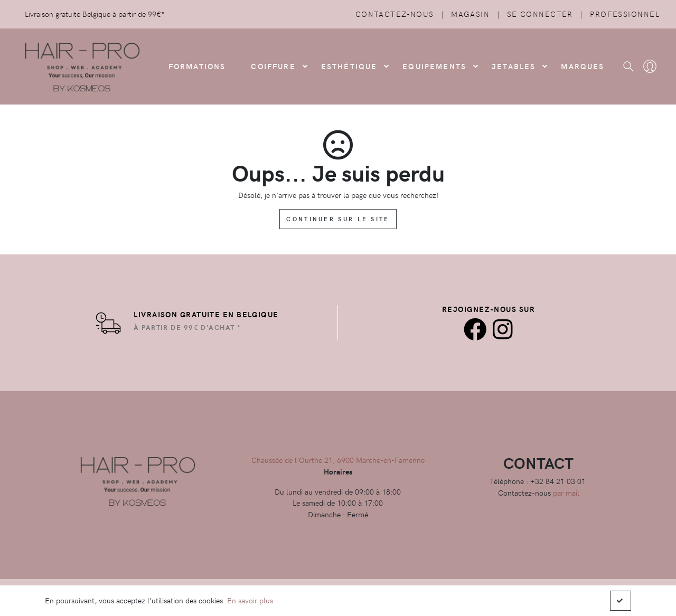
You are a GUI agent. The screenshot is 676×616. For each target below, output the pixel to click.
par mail (566, 492)
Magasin (470, 14)
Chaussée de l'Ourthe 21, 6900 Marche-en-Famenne (338, 460)
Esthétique (349, 66)
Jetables (514, 66)
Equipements (434, 66)
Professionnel (625, 14)
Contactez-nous (395, 14)
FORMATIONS (197, 66)
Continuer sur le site (338, 219)
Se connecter (540, 14)
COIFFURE (273, 66)
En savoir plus (250, 600)
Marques (583, 66)
